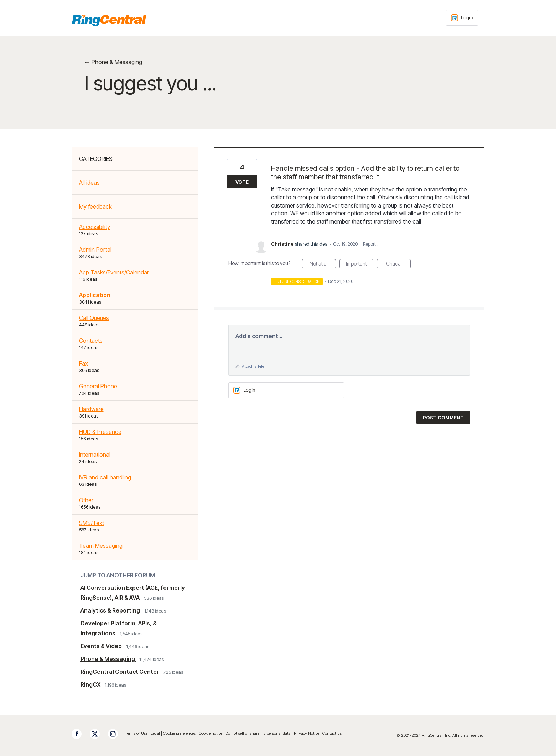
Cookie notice (211, 733)
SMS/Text (92, 523)
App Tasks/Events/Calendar (114, 272)
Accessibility (95, 227)
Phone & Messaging (108, 659)
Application (95, 295)
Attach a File (253, 366)
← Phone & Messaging (113, 62)
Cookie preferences (179, 733)
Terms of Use (136, 733)
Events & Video (102, 646)
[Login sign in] (462, 18)
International (95, 455)
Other (86, 500)
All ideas (89, 183)
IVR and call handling (105, 477)
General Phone (98, 386)
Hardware (91, 409)
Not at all (323, 264)
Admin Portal (95, 250)
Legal (155, 733)
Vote (242, 182)
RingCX (91, 684)
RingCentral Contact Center (120, 672)
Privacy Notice (306, 733)
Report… (371, 244)
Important (360, 264)
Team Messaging (101, 546)
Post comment (443, 418)
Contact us (332, 733)
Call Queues (94, 318)
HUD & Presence (100, 432)
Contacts (91, 341)
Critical (399, 264)
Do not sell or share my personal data (259, 733)
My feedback (95, 206)
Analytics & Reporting (111, 610)
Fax (84, 363)
